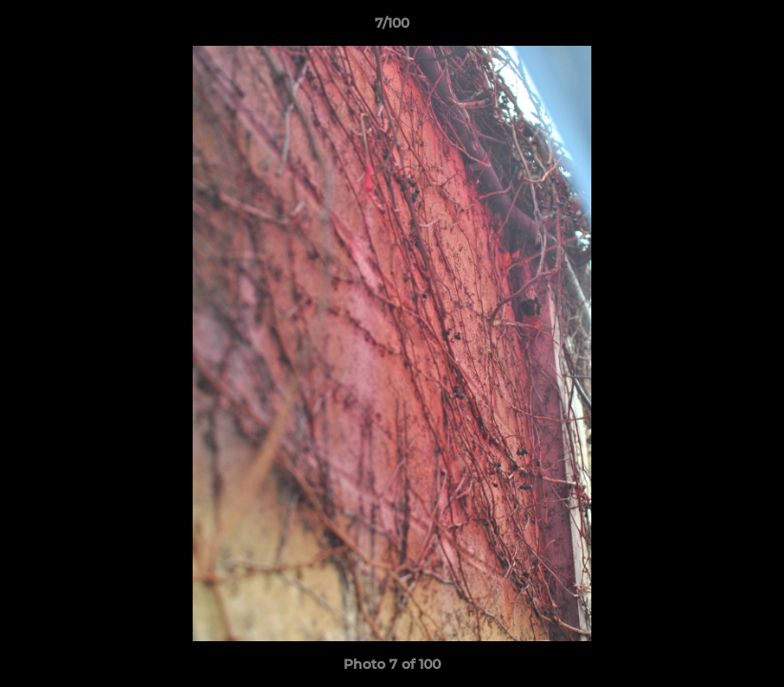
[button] (750, 28)
